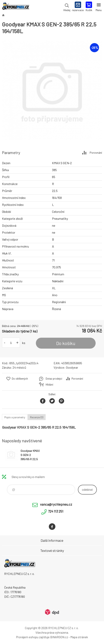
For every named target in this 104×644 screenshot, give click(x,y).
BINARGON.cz (59, 637)
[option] (52, 90)
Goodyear (72, 367)
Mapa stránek (79, 637)
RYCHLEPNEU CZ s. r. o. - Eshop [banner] (16, 7)
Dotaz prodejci (54, 379)
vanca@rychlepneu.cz (56, 504)
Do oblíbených (20, 379)
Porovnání (96, 153)
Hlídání (49, 385)
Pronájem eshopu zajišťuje (33, 637)
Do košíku (66, 343)
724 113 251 (56, 511)
